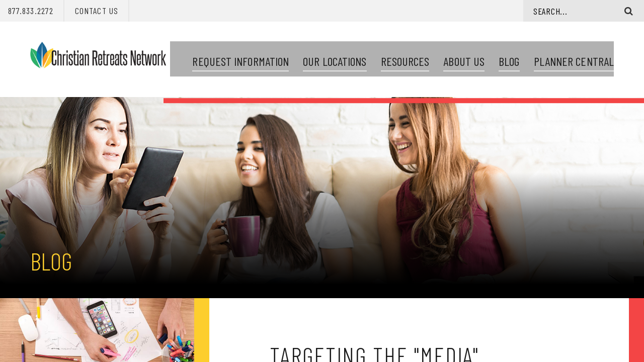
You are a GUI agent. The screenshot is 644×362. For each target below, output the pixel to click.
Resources (405, 56)
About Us (464, 56)
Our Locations (335, 56)
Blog (509, 56)
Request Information (240, 56)
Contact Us (97, 11)
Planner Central (574, 56)
